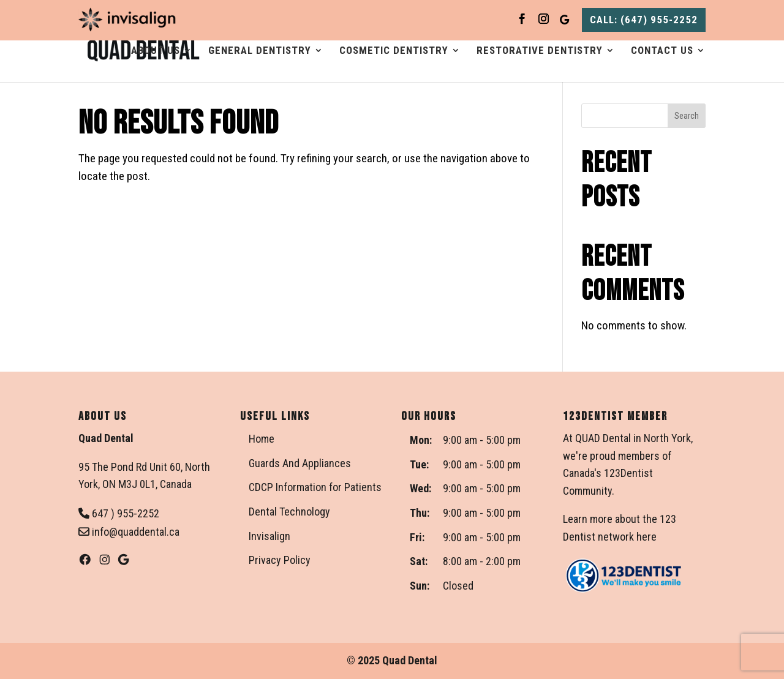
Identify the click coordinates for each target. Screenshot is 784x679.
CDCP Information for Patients (315, 487)
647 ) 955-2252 (119, 513)
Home (262, 439)
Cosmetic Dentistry (394, 51)
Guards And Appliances (300, 463)
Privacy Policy (280, 560)
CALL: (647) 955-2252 (644, 20)
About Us (156, 51)
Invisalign (269, 536)
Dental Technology (289, 512)
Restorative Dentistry (540, 51)
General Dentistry (260, 51)
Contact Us (662, 51)
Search (687, 116)
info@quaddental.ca (129, 532)
